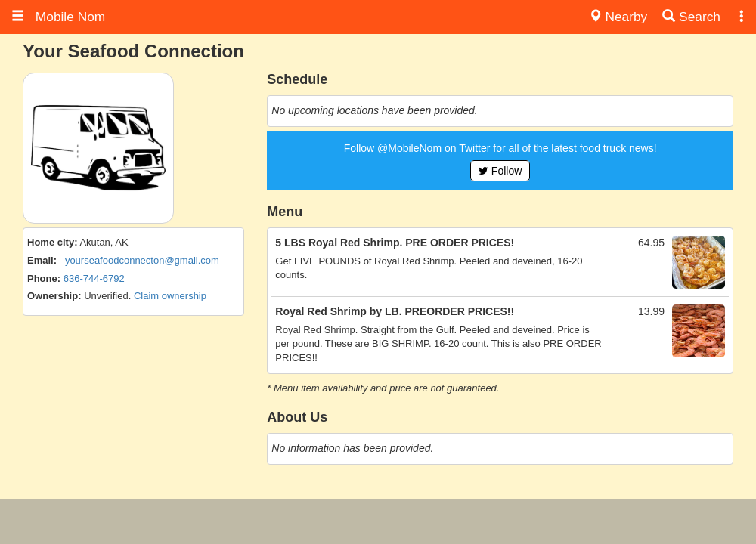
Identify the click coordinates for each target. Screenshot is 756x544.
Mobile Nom (58, 17)
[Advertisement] (378, 521)
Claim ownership (170, 296)
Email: (42, 260)
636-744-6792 (94, 278)
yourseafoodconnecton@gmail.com (142, 260)
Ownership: (54, 296)
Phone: (44, 278)
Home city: (52, 242)
